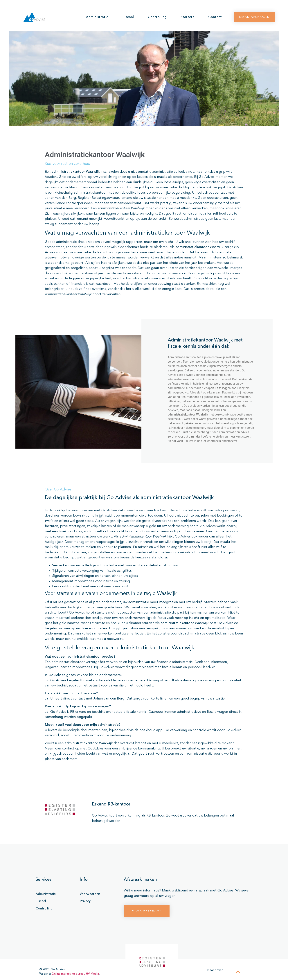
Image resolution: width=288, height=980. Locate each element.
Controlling (157, 17)
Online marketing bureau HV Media (75, 974)
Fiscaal (128, 17)
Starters (188, 17)
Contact (215, 17)
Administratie (97, 17)
